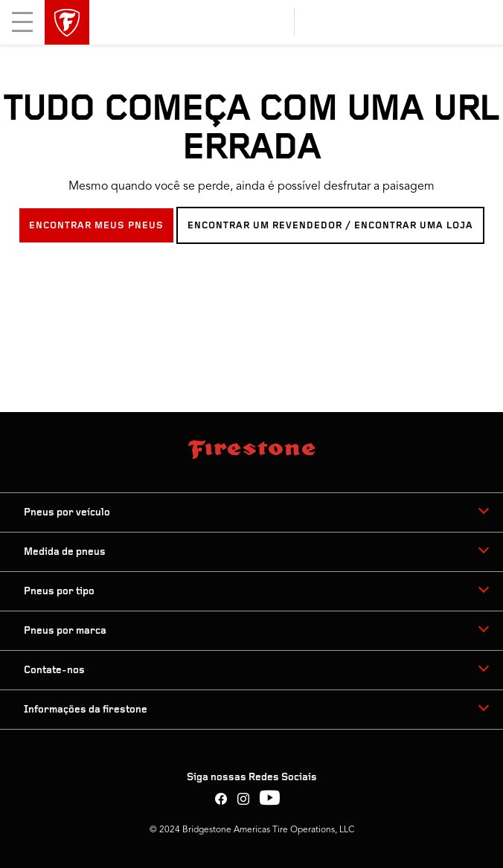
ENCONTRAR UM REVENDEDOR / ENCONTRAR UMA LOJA (330, 226)
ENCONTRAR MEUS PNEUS (96, 226)
